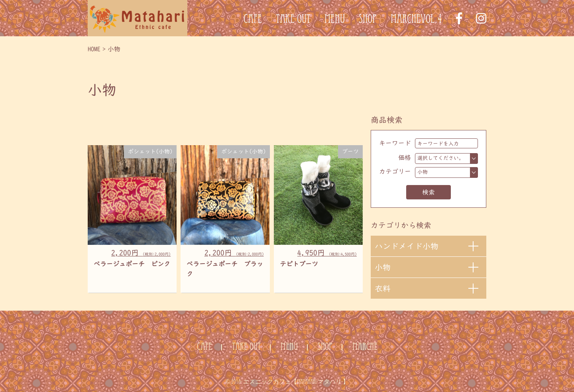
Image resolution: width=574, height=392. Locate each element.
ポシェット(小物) (150, 152)
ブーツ (350, 152)
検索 (429, 192)
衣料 (383, 288)
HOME (94, 49)
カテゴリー (395, 171)
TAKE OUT (293, 20)
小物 (383, 267)
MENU (335, 20)
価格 (405, 158)
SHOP (368, 20)
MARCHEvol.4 (416, 20)
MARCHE (365, 348)
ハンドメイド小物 (407, 246)
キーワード (395, 143)
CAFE (253, 20)
